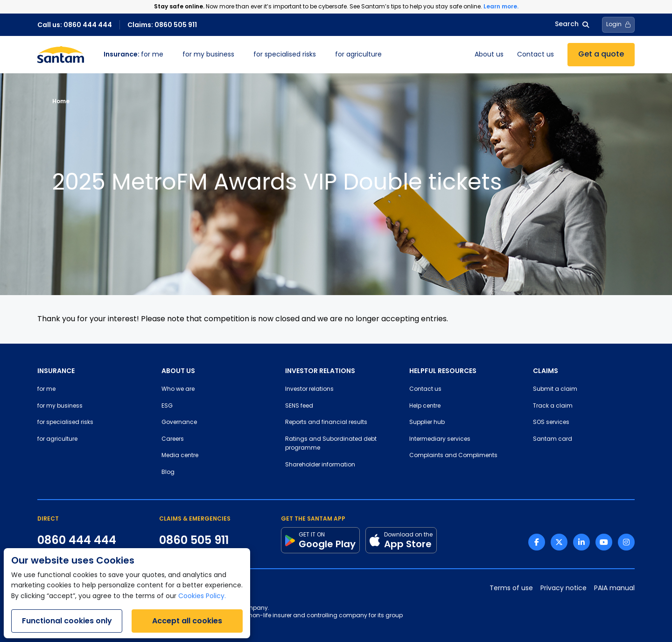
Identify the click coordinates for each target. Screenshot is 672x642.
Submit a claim (555, 389)
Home (61, 101)
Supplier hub (427, 423)
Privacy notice (563, 589)
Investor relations (309, 389)
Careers (173, 439)
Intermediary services (440, 439)
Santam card (553, 439)
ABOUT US (178, 371)
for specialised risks (285, 55)
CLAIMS (546, 371)
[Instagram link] (626, 542)
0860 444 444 (77, 540)
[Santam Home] (61, 55)
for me (133, 55)
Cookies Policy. (202, 596)
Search (572, 25)
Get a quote (601, 55)
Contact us (535, 55)
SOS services (551, 423)
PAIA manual (614, 589)
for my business (208, 55)
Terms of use (511, 589)
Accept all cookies (187, 621)
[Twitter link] (559, 542)
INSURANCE (56, 371)
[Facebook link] (537, 542)
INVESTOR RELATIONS (320, 371)
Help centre (425, 406)
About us (489, 55)
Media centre (180, 456)
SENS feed (299, 406)
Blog (168, 473)
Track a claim (553, 406)
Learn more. (501, 6)
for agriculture (358, 55)
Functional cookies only (67, 621)
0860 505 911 (194, 540)
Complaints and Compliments (453, 456)
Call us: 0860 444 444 (75, 25)
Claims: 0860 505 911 (162, 25)
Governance (179, 423)
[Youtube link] (604, 542)
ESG (167, 406)
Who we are (178, 389)
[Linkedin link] (581, 542)
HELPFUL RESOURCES (443, 371)
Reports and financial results (326, 423)
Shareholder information (320, 465)
